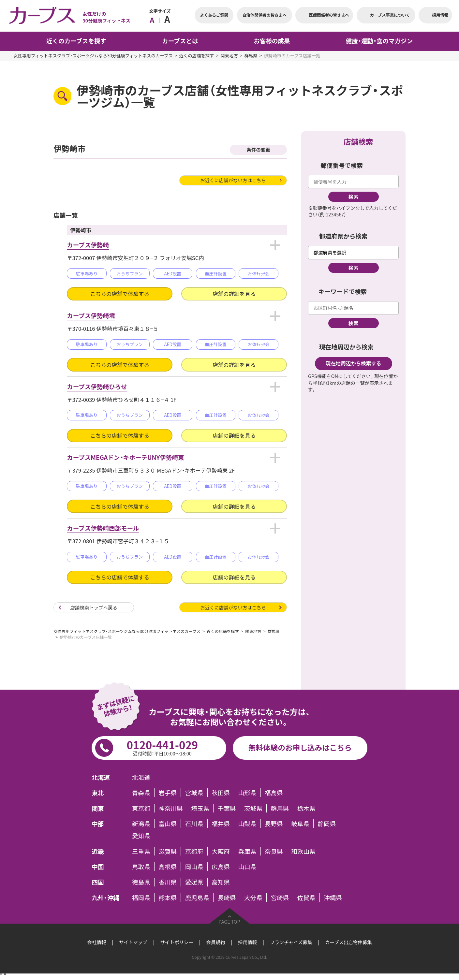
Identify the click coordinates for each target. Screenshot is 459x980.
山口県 (247, 867)
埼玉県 (200, 808)
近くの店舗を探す (196, 55)
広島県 (221, 867)
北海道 (141, 777)
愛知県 (141, 836)
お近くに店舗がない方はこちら (233, 180)
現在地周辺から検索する (353, 363)
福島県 (274, 793)
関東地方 (229, 55)
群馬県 (251, 55)
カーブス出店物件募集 (348, 942)
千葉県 (227, 808)
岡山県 (194, 867)
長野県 (274, 824)
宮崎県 (280, 898)
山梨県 (247, 824)
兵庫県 (247, 851)
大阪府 (221, 851)
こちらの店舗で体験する (120, 294)
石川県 (194, 824)
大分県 (253, 898)
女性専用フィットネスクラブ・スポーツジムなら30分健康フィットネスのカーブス (93, 55)
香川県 (168, 882)
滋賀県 (168, 851)
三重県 (141, 851)
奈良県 (274, 851)
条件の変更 (259, 150)
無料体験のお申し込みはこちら (300, 747)
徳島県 (141, 882)
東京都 (141, 808)
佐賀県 (306, 898)
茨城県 (253, 808)
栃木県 (306, 808)
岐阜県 (300, 824)
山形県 (247, 793)
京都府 (194, 851)
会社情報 (96, 942)
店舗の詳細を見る (234, 294)
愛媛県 (194, 882)
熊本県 (168, 898)
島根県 (168, 867)
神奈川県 (170, 808)
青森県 (141, 793)
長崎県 (227, 898)
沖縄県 (333, 898)
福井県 (221, 824)
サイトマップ (133, 942)
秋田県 (221, 793)
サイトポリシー (177, 942)
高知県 (221, 882)
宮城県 (194, 793)
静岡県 (327, 824)
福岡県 (141, 898)
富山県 (168, 824)
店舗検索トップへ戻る (94, 607)
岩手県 (168, 793)
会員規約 (216, 942)
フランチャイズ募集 (291, 942)
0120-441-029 (162, 747)
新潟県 (141, 824)
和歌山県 (303, 851)
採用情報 (247, 942)
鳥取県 (141, 867)
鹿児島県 (197, 898)
